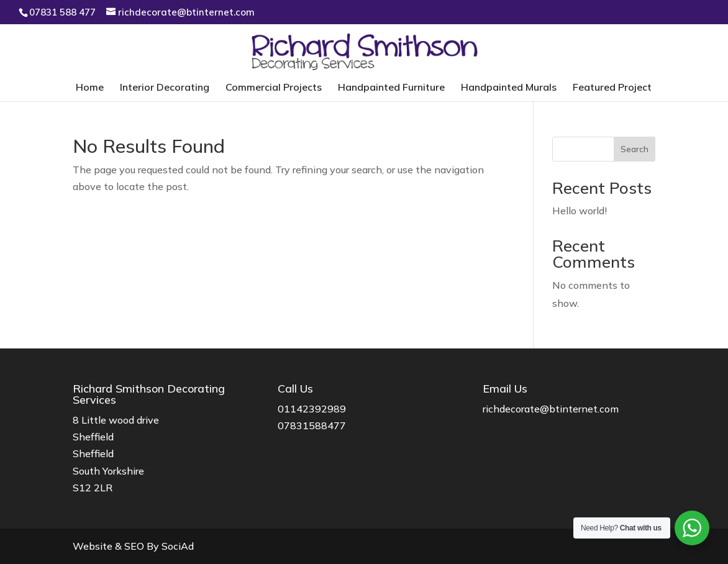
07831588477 (312, 425)
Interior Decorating (165, 88)
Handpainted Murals (509, 88)
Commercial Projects (274, 88)
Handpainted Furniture (391, 88)
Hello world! (580, 211)
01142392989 (312, 409)
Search (635, 149)
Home (90, 88)
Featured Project (612, 88)
